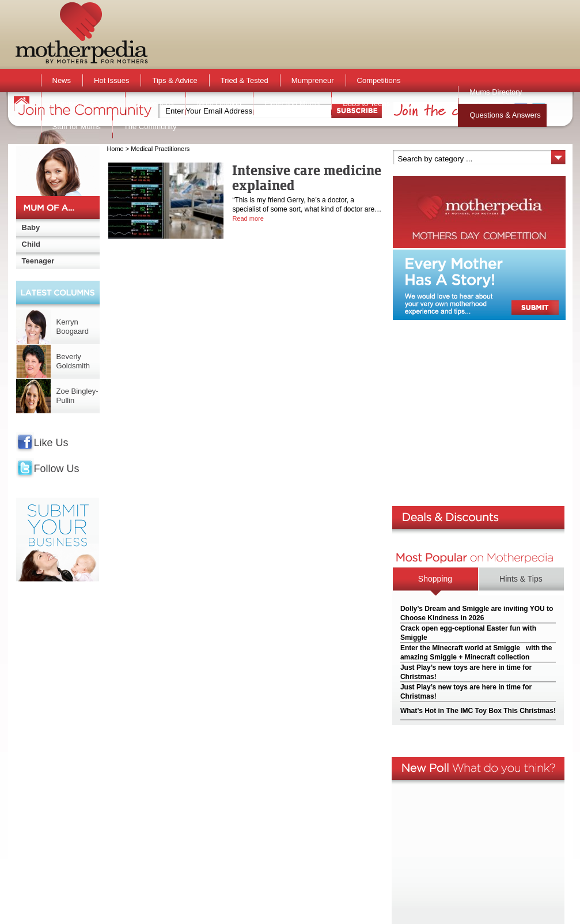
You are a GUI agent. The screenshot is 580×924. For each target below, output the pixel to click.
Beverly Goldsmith (73, 361)
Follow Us (57, 469)
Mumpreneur (313, 80)
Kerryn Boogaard (73, 327)
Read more (248, 218)
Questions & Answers (505, 115)
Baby (31, 227)
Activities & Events (83, 103)
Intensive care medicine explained (307, 178)
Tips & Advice (175, 80)
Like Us (51, 443)
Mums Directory (496, 92)
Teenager (38, 261)
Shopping (435, 579)
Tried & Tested (244, 80)
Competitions (379, 80)
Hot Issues (111, 80)
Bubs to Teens (366, 103)
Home (115, 149)
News (62, 80)
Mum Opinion (219, 103)
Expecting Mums (292, 103)
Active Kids (155, 103)
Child (31, 244)
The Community (150, 127)
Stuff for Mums (77, 127)
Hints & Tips (521, 579)
